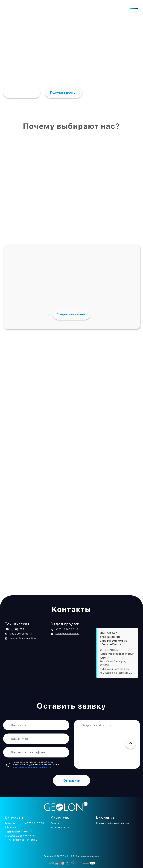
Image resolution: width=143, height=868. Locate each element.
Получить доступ (64, 93)
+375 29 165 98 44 (21, 634)
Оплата (55, 823)
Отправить (72, 780)
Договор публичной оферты (112, 823)
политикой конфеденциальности (31, 767)
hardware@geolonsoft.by (23, 840)
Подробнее (20, 93)
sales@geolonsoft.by (67, 634)
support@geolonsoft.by (23, 638)
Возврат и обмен (60, 827)
